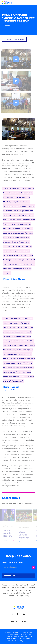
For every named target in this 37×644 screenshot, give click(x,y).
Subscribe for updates (13, 562)
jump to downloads (14, 39)
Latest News (10, 576)
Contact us (14, 621)
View (5, 540)
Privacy (25, 621)
